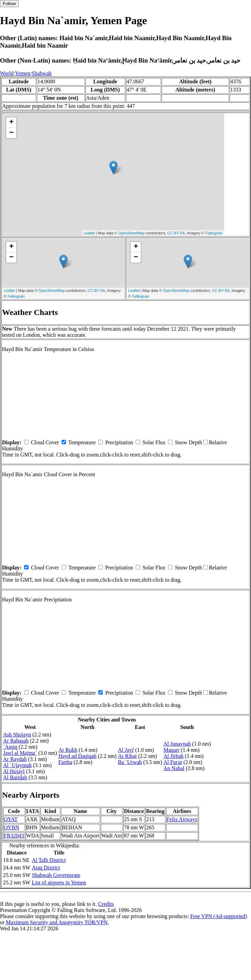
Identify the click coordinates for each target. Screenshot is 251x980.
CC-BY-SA (176, 233)
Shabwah (42, 73)
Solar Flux (154, 442)
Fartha (65, 762)
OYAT (11, 819)
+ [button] (11, 122)
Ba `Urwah (130, 762)
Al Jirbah (173, 756)
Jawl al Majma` (20, 753)
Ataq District (46, 868)
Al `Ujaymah (17, 765)
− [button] (11, 133)
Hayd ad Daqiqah (78, 756)
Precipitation (119, 442)
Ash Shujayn (17, 735)
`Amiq (10, 747)
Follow (9, 4)
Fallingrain (214, 233)
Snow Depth (188, 442)
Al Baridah (15, 777)
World (7, 73)
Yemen (23, 73)
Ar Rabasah (16, 741)
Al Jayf (126, 750)
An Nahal (174, 768)
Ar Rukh (68, 750)
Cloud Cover (45, 442)
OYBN (11, 827)
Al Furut (173, 762)
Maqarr (171, 750)
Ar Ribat (128, 756)
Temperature (82, 442)
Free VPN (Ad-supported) (219, 916)
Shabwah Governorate (56, 875)
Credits (106, 904)
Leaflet (89, 233)
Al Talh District (49, 860)
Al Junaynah (177, 744)
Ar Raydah (15, 759)
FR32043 (14, 836)
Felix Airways (182, 819)
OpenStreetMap (132, 233)
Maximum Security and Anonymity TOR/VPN (57, 922)
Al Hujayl (14, 771)
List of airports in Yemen (59, 883)
